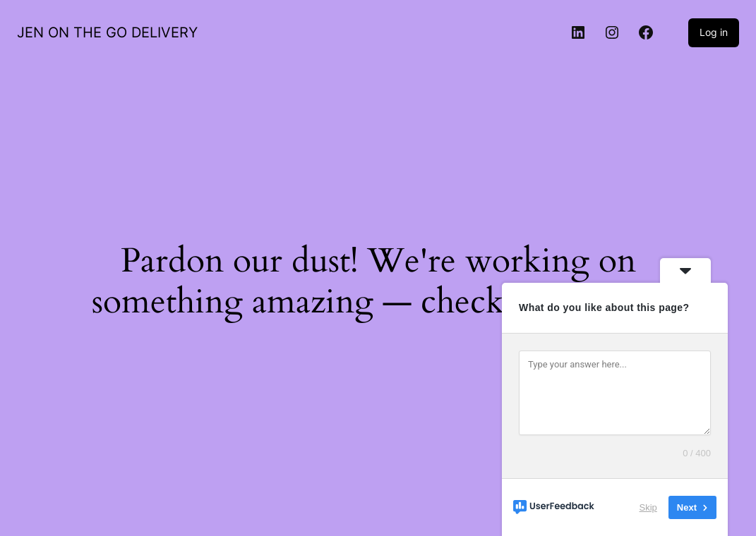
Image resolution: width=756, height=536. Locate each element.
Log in (714, 32)
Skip (648, 507)
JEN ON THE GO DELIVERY (107, 32)
